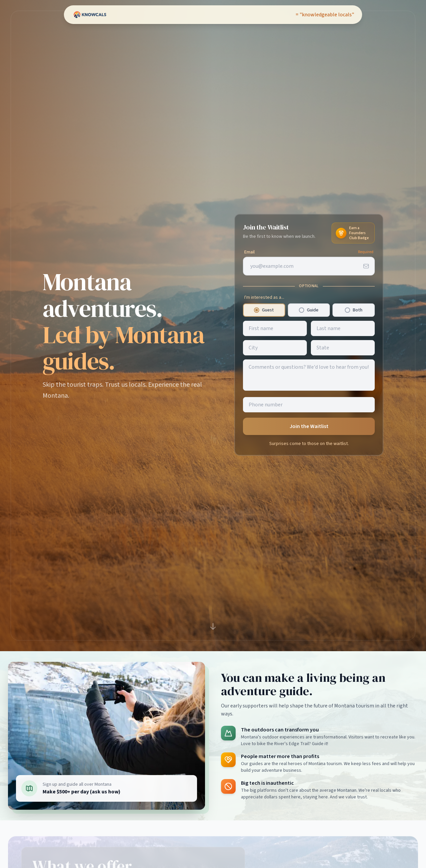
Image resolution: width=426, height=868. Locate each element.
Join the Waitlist (309, 426)
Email (249, 252)
